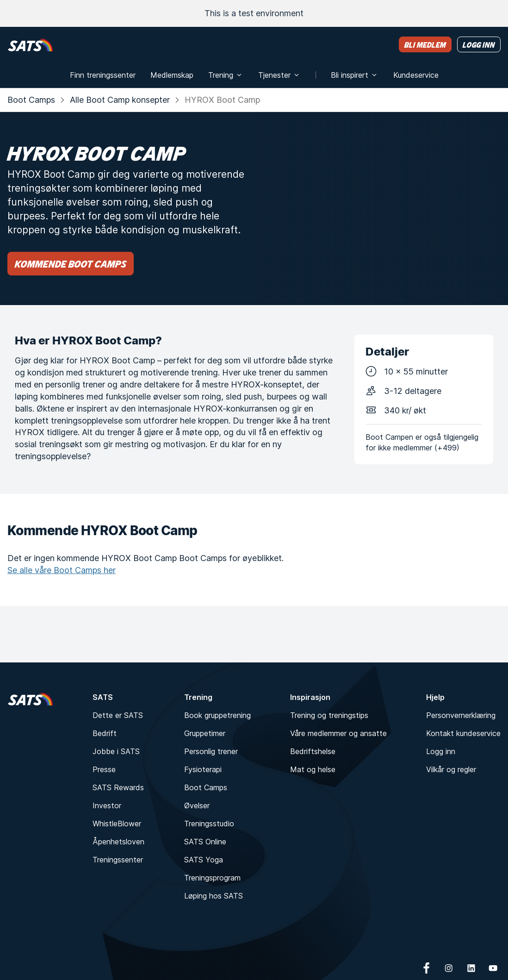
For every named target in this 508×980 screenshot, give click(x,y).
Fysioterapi (203, 769)
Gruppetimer (205, 733)
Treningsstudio (209, 824)
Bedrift (105, 733)
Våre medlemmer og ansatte (338, 733)
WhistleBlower (117, 824)
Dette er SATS (118, 715)
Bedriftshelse (313, 751)
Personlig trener (211, 751)
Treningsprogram (212, 878)
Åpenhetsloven (118, 842)
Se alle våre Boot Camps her (62, 570)
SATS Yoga (204, 860)
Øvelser (197, 805)
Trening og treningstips (329, 715)
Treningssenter (118, 860)
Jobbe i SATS (116, 751)
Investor (107, 805)
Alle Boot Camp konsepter (120, 100)
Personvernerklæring (461, 715)
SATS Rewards (118, 787)
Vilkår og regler (451, 769)
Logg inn (441, 751)
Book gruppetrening (217, 715)
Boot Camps (31, 100)
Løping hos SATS (214, 896)
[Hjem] (30, 45)
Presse (104, 769)
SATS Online (205, 842)
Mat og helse (313, 769)
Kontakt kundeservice (463, 733)
